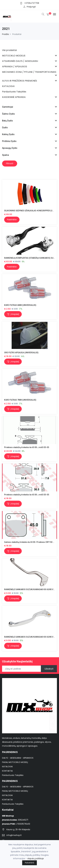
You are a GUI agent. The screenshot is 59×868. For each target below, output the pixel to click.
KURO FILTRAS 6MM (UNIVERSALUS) (20, 305)
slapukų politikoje (36, 859)
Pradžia (5, 34)
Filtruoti (10, 163)
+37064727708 (32, 3)
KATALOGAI (7, 767)
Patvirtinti (29, 863)
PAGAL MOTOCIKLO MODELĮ (15, 762)
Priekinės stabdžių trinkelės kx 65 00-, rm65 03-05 (27, 447)
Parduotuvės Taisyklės (13, 775)
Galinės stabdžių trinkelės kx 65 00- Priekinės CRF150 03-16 (31, 542)
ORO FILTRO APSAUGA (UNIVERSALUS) (21, 353)
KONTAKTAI (7, 771)
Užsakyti (49, 669)
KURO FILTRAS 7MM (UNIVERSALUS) (20, 400)
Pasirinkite (12, 220)
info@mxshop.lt (14, 835)
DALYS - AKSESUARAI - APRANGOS (18, 758)
